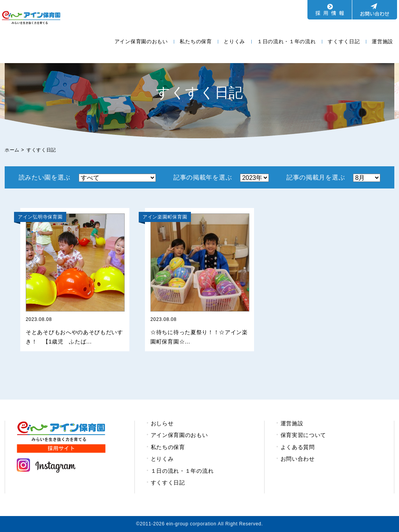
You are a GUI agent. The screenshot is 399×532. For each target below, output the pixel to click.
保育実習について (304, 435)
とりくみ (234, 41)
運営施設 (382, 41)
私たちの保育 (196, 41)
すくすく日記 (344, 41)
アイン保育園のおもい (141, 41)
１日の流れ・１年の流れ (287, 41)
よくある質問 (298, 447)
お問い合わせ (298, 459)
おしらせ (162, 423)
